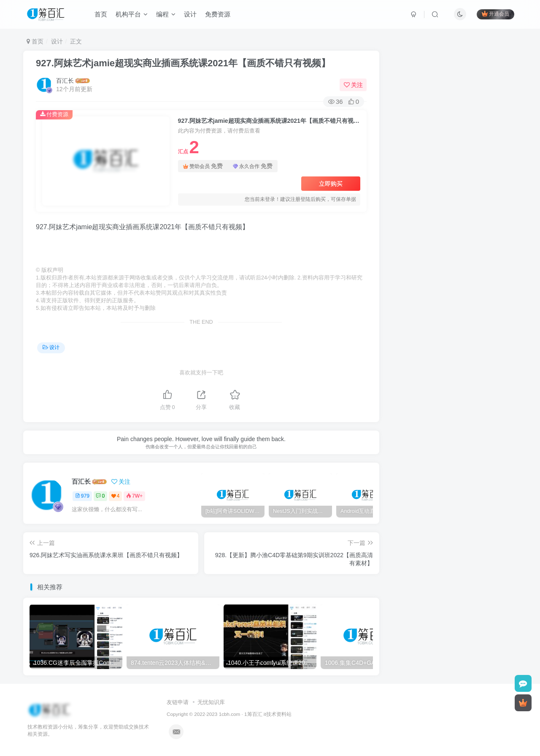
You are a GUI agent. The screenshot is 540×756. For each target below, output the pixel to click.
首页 (101, 14)
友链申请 (178, 702)
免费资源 (218, 14)
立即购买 (331, 184)
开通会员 (495, 14)
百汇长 (65, 81)
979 (82, 496)
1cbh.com (230, 714)
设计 (190, 14)
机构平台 (132, 14)
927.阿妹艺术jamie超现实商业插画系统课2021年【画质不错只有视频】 (183, 63)
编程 (166, 14)
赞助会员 (203, 166)
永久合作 (253, 166)
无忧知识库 (211, 702)
